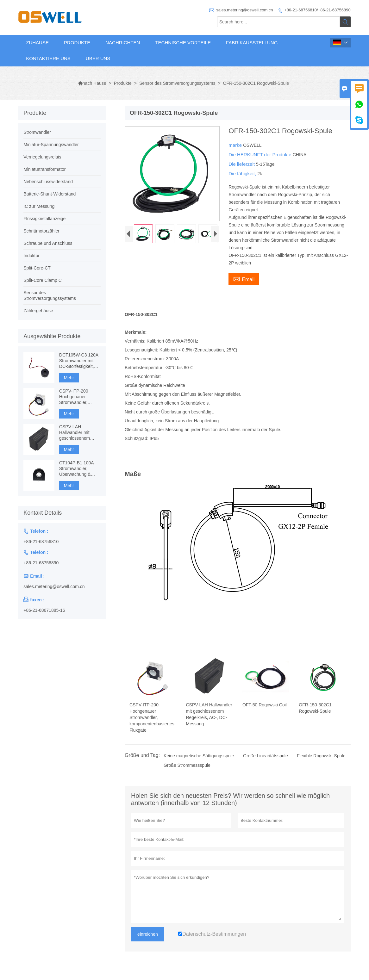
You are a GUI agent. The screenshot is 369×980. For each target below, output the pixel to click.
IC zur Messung (39, 206)
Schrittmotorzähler (41, 231)
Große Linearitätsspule (266, 756)
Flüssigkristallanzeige (44, 219)
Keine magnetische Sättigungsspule (199, 756)
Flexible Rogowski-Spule (321, 756)
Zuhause (37, 43)
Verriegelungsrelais (42, 157)
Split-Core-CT (37, 268)
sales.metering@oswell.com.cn (244, 10)
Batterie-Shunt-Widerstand (50, 194)
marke (236, 145)
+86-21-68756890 (41, 563)
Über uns (98, 58)
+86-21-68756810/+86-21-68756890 (317, 10)
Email (244, 279)
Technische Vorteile (183, 43)
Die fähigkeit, (243, 174)
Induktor (31, 256)
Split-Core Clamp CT (44, 280)
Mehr (69, 378)
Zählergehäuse (38, 311)
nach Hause (92, 83)
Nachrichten (123, 43)
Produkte (77, 43)
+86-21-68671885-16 (44, 610)
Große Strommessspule (187, 765)
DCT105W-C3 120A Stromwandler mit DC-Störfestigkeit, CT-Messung (79, 361)
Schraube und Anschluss (48, 243)
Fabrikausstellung (252, 43)
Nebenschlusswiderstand (48, 182)
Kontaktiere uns (48, 58)
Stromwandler (37, 132)
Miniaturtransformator (44, 169)
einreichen (148, 934)
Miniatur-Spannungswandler (51, 145)
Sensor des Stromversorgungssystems (177, 83)
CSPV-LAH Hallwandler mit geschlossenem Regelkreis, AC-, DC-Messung (80, 433)
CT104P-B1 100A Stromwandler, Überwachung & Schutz (76, 469)
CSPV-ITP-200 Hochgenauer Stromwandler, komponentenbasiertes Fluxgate (80, 397)
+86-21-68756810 (41, 542)
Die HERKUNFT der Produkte (260, 155)
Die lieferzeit (242, 164)
